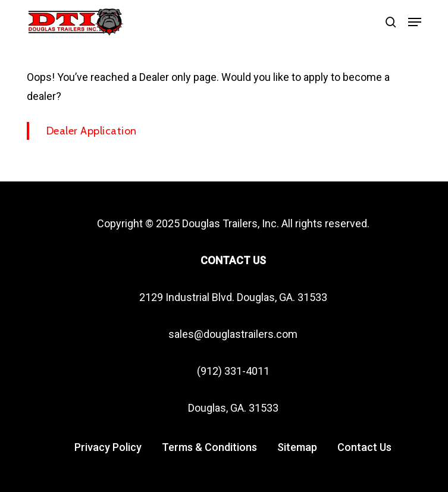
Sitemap (297, 447)
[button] (415, 22)
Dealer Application (92, 131)
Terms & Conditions (209, 447)
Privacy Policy (108, 447)
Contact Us (364, 447)
